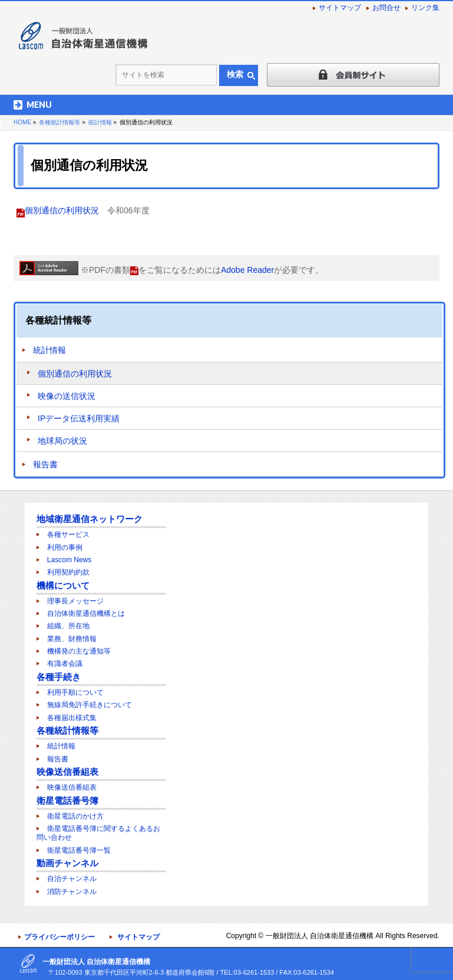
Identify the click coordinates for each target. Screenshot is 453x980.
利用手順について (75, 692)
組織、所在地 (68, 626)
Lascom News (69, 560)
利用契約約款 (68, 572)
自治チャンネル (72, 879)
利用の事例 (65, 547)
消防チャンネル (72, 892)
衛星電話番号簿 (67, 801)
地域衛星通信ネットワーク (90, 519)
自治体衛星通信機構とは (86, 613)
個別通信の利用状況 (62, 210)
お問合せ (386, 8)
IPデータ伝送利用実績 (79, 418)
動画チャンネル (67, 863)
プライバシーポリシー (59, 937)
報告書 (45, 464)
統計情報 (49, 350)
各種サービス (68, 534)
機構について (63, 585)
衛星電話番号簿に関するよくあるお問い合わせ (98, 833)
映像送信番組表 (67, 772)
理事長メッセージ (75, 601)
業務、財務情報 (72, 639)
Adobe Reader (247, 270)
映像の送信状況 (67, 396)
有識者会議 (65, 664)
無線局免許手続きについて (90, 705)
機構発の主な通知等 (79, 651)
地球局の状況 (62, 441)
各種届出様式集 (72, 718)
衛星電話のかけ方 (75, 816)
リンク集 (425, 8)
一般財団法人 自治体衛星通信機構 (320, 936)
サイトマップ (340, 8)
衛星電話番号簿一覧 (79, 850)
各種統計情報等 (58, 320)
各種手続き (59, 677)
